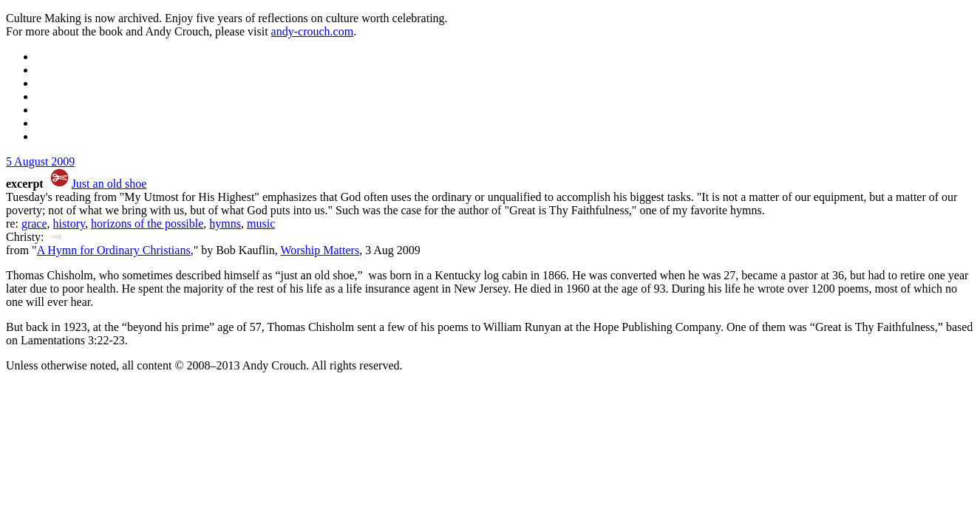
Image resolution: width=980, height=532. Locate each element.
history (69, 224)
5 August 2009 (40, 161)
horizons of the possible (147, 224)
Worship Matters (320, 250)
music (261, 224)
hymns (225, 224)
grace (34, 224)
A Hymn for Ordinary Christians (114, 250)
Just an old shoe (109, 184)
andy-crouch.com (313, 31)
